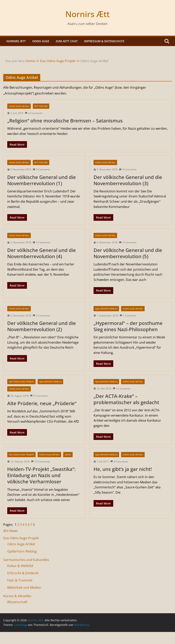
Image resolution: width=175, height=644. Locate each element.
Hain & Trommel (20, 580)
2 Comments (122, 389)
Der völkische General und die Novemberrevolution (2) (42, 326)
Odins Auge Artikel (19, 106)
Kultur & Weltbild (20, 566)
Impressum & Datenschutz (104, 41)
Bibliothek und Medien (24, 588)
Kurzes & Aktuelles (17, 596)
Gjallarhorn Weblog (106, 309)
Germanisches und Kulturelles (26, 560)
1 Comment (128, 316)
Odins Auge (41, 41)
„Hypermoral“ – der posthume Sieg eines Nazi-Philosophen (128, 326)
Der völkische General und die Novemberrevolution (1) (42, 180)
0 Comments (42, 169)
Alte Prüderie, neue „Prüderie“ (42, 403)
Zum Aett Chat (67, 41)
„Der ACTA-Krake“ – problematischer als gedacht (126, 399)
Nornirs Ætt (87, 14)
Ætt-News (10, 531)
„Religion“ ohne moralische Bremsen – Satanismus (65, 121)
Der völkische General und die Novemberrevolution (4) (42, 253)
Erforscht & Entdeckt (23, 573)
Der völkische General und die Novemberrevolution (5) (128, 253)
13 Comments (41, 462)
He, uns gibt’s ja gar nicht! (123, 469)
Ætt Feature (41, 106)
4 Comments (34, 113)
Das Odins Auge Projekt (21, 382)
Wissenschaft (17, 602)
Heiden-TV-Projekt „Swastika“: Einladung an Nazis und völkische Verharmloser (41, 475)
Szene (68, 455)
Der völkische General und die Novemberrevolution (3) (128, 180)
